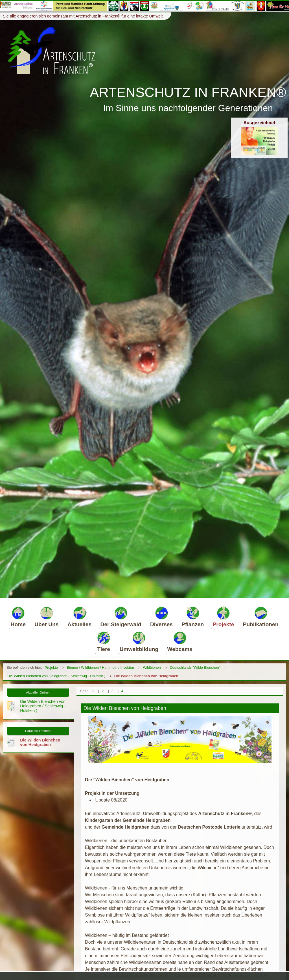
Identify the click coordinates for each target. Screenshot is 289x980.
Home (18, 617)
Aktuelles (79, 617)
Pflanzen (193, 617)
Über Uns (46, 617)
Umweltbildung (139, 641)
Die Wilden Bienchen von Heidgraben (146, 676)
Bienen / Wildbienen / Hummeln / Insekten (100, 667)
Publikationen (261, 617)
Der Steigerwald (121, 617)
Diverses (161, 617)
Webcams (180, 641)
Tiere (104, 641)
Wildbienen (152, 667)
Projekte (224, 617)
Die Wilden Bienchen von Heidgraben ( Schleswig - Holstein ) (56, 676)
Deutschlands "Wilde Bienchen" (195, 667)
